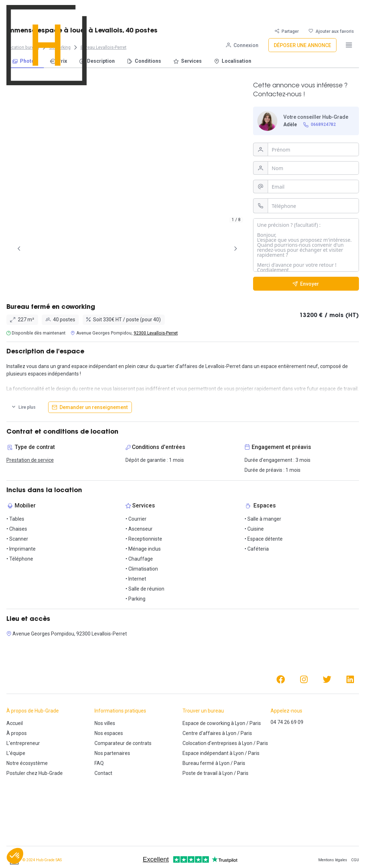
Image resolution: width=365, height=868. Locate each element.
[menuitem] (25, 62)
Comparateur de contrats (123, 743)
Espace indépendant (205, 753)
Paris (255, 723)
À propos (17, 733)
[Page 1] (41, 249)
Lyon (240, 723)
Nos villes (105, 723)
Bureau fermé (198, 763)
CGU (355, 860)
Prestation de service (30, 460)
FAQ (99, 763)
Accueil (15, 723)
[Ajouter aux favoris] (331, 31)
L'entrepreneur (23, 743)
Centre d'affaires (202, 733)
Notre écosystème (27, 763)
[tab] (41, 249)
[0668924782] (319, 125)
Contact (103, 773)
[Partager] (287, 31)
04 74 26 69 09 (287, 722)
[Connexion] (242, 12)
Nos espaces (109, 733)
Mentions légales (333, 860)
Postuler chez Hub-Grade (35, 773)
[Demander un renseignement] (90, 407)
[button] (15, 856)
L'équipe (16, 753)
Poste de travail (200, 773)
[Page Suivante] (236, 249)
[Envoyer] (306, 284)
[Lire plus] (24, 407)
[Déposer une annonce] (302, 12)
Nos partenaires (112, 753)
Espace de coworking (206, 723)
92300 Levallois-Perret (156, 333)
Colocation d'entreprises (210, 743)
